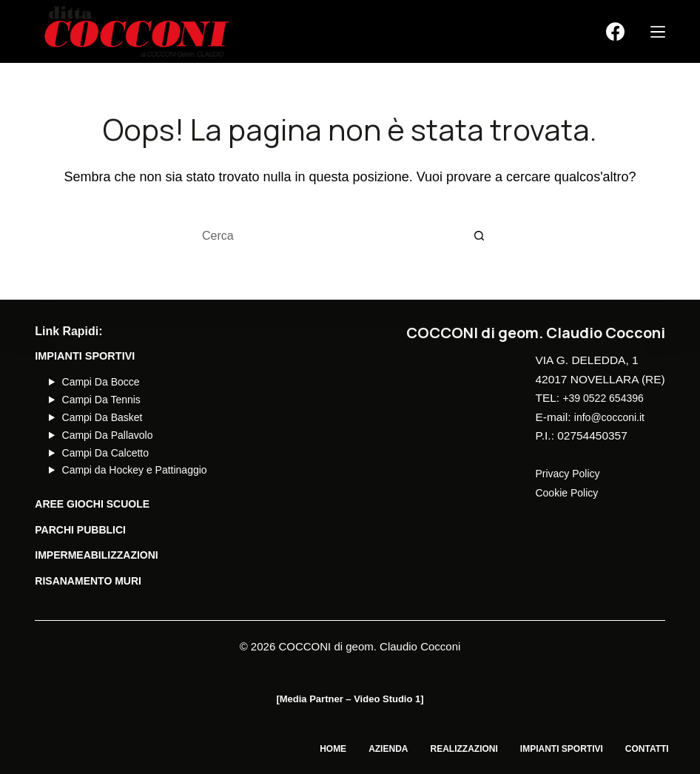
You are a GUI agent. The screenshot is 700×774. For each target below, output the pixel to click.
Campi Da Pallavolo (109, 435)
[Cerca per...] (332, 237)
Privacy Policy (571, 473)
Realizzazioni (445, 749)
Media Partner (312, 699)
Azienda (362, 749)
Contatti (643, 749)
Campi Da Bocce (102, 382)
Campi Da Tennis (103, 400)
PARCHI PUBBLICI (82, 530)
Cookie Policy (570, 492)
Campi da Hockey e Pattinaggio (137, 470)
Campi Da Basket (104, 417)
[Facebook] (615, 31)
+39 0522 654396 (607, 398)
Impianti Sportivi (551, 749)
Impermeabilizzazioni (98, 555)
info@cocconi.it (613, 417)
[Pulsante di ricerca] (479, 237)
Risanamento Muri (90, 581)
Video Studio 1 (387, 699)
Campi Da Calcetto (107, 453)
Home (300, 749)
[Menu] (658, 32)
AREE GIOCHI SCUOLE (94, 504)
